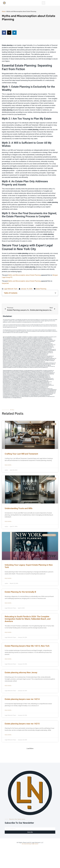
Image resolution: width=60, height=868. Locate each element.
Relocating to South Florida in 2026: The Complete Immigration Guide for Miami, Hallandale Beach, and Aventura (28, 619)
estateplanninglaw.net (16, 377)
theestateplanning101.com (26, 391)
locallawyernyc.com (17, 357)
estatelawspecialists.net (35, 374)
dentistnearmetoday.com (17, 339)
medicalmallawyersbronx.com (50, 345)
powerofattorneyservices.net (8, 386)
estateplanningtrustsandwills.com (44, 377)
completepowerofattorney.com (37, 372)
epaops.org (15, 365)
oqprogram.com (31, 338)
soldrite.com (15, 361)
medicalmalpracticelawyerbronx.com (10, 345)
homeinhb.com (5, 357)
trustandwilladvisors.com (41, 392)
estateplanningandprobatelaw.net (31, 375)
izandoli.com (17, 364)
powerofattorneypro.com (38, 385)
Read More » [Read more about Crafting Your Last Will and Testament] (8, 465)
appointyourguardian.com (49, 371)
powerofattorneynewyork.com (28, 385)
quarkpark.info (5, 368)
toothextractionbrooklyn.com (51, 358)
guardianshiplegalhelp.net (39, 382)
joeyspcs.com (11, 357)
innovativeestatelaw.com (17, 383)
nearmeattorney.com (7, 347)
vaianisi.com (5, 352)
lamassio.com (41, 363)
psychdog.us (15, 353)
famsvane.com (28, 354)
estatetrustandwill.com (29, 378)
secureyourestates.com (43, 390)
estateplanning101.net (21, 375)
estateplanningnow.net (24, 377)
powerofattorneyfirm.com (8, 385)
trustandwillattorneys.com (51, 392)
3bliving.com (10, 353)
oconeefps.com (31, 337)
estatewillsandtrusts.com (38, 378)
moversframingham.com (29, 355)
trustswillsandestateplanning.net (47, 394)
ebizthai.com (49, 348)
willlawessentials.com (43, 397)
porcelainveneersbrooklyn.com (37, 339)
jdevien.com (27, 348)
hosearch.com (5, 358)
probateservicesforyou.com (47, 389)
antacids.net (52, 341)
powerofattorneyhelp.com (17, 385)
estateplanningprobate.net (33, 377)
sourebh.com (31, 341)
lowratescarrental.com (33, 347)
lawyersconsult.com (32, 366)
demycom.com (41, 341)
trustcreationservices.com (26, 393)
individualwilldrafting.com (7, 383)
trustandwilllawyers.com (17, 393)
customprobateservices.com (48, 372)
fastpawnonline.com (6, 351)
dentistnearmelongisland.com (19, 355)
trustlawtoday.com (52, 393)
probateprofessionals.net (37, 389)
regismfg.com (39, 357)
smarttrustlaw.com (18, 391)
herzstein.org (9, 341)
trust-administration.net (22, 392)
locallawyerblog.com (18, 343)
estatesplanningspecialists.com (19, 378)
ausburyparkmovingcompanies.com (29, 356)
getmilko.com (25, 361)
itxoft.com (40, 368)
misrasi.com (30, 343)
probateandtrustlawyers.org (18, 388)
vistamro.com (12, 366)
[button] (44, 3)
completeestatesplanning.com (25, 372)
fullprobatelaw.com (12, 380)
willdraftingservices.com (7, 397)
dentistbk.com (34, 357)
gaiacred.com (28, 360)
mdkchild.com (25, 337)
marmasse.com (21, 368)
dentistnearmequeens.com (16, 347)
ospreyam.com (47, 341)
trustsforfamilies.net (25, 394)
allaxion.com (5, 346)
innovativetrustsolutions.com (41, 356)
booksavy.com (32, 348)
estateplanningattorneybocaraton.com (10, 376)
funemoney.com (6, 364)
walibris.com (49, 361)
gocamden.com (35, 344)
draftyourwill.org (21, 373)
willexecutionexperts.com (17, 397)
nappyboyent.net (40, 365)
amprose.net (40, 344)
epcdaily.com (42, 351)
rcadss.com (37, 363)
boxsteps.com (5, 353)
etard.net (53, 361)
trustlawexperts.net (35, 393)
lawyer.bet (5, 283)
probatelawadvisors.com (35, 388)
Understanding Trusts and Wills (19, 508)
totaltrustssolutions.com (7, 392)
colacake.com (45, 355)
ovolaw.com (43, 362)
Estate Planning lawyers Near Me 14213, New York (27, 646)
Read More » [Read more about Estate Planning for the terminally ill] (8, 603)
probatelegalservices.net (17, 389)
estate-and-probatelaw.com (39, 373)
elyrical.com (32, 340)
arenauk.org (13, 341)
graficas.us (26, 338)
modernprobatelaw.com (45, 383)
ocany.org (53, 366)
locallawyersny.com (7, 360)
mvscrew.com (5, 343)
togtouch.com (37, 351)
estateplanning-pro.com (12, 375)
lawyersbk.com (53, 351)
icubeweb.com (24, 357)
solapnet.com (20, 356)
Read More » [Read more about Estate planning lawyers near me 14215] (8, 735)
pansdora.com (11, 362)
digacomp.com (26, 340)
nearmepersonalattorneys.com (43, 354)
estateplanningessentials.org (33, 376)
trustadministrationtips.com (32, 392)
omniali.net (18, 341)
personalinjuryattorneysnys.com (50, 363)
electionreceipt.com (21, 363)
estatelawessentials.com (25, 374)
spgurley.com (5, 348)
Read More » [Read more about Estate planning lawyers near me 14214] (8, 710)
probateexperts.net (27, 388)
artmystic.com (48, 366)
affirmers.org (41, 364)
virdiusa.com (50, 344)
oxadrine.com (50, 352)
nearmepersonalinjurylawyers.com (38, 345)
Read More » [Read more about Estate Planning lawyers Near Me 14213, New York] (8, 659)
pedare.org (48, 337)
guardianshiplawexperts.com (8, 382)
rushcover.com (53, 337)
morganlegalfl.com (15, 384)
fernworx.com (53, 340)
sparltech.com (45, 368)
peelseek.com (29, 365)
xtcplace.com (5, 365)
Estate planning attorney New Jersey (21, 673)
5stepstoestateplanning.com (8, 371)
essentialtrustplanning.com (29, 373)
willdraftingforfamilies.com (45, 395)
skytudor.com (21, 340)
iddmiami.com (27, 368)
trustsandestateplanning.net (8, 394)
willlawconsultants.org (35, 397)
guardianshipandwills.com (40, 380)
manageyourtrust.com (36, 383)
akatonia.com (46, 353)
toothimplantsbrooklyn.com (15, 351)
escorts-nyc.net (41, 349)
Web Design (29, 844)
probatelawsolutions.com (7, 389)
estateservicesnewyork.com (8, 378)
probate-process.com (37, 386)
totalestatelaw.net (52, 391)
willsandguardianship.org (17, 398)
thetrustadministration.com (36, 391)
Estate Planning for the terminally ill (20, 592)
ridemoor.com (23, 349)
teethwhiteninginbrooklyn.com (8, 355)
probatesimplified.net (28, 390)
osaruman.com (15, 346)
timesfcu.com (47, 351)
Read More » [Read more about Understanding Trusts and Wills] (8, 521)
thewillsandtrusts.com (45, 391)
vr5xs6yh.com (18, 349)
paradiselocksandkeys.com (8, 356)
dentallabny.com (34, 354)
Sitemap (24, 844)
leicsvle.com (22, 364)
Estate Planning (41, 289)
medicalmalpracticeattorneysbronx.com (10, 363)
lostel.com (37, 368)
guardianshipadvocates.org (30, 380)
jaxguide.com (20, 346)
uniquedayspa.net (6, 366)
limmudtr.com (16, 362)
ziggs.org (49, 365)
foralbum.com (20, 353)
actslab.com (45, 339)
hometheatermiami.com (21, 365)
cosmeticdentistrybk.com (7, 339)
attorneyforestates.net (15, 372)
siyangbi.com (13, 360)
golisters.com (21, 362)
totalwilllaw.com (15, 392)
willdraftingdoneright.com (26, 395)
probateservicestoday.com (19, 390)
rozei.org (4, 341)
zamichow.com (47, 340)
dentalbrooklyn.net (45, 347)
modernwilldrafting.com (7, 384)
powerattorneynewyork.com (34, 384)
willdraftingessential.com (35, 395)
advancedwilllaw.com (40, 371)
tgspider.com (36, 341)
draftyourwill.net (14, 373)
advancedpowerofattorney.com (19, 371)
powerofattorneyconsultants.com (45, 384)
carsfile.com (15, 356)
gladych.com (26, 341)
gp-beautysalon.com (44, 352)
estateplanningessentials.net (22, 376)
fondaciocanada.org (12, 358)
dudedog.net (50, 339)
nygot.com (45, 365)
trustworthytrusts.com (7, 395)
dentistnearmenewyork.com (35, 352)
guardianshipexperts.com (7, 381)
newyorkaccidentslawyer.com (29, 362)
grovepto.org (38, 366)
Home (4, 11)
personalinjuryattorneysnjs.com (50, 349)
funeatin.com (10, 361)
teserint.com (23, 360)
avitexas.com (44, 348)
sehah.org (53, 364)
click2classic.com (19, 358)
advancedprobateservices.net (31, 371)
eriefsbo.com (18, 360)
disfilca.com (43, 366)
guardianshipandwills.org (49, 380)
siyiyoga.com (20, 361)
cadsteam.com (17, 348)
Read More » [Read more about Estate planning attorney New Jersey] (8, 686)
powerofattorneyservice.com (48, 385)
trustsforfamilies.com (17, 394)
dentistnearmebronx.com (22, 344)
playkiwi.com (50, 357)
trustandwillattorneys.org (7, 393)
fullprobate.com (6, 380)
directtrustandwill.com (7, 373)
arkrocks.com (5, 362)
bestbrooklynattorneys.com (48, 346)
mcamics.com (45, 344)
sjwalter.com (39, 347)
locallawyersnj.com (36, 343)
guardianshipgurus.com (36, 381)
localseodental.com (6, 349)
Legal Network (35, 844)
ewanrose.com (25, 366)
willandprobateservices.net (16, 395)
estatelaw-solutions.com (7, 374)
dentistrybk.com (36, 353)
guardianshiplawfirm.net (18, 382)
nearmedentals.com (50, 356)
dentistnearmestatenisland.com (37, 346)
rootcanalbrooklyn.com (25, 351)
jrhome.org (37, 364)
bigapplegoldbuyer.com (35, 360)
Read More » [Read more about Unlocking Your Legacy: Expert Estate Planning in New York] (8, 578)
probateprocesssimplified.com (27, 389)
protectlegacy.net (35, 390)
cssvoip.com (29, 346)
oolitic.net (22, 341)
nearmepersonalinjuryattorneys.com (29, 358)
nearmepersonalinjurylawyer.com (45, 338)
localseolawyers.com (24, 347)
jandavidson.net (34, 365)
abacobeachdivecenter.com (39, 340)
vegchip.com (36, 337)
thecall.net (25, 346)
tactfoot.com (16, 368)
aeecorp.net (5, 337)
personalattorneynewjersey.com (18, 338)
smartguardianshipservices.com (9, 391)
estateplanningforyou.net (7, 377)
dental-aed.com (48, 343)
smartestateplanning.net (52, 390)
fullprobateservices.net (20, 380)
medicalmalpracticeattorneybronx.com (10, 344)
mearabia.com (32, 351)
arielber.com (41, 353)
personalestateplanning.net (24, 384)
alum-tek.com (42, 343)
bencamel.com (45, 357)
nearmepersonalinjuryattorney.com (40, 361)
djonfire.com (10, 365)
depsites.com (28, 363)
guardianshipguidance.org (27, 381)
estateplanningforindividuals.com (44, 376)
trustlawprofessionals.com (43, 393)
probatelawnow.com (44, 388)
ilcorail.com (51, 353)
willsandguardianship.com (8, 398)
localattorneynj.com (48, 364)
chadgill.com (20, 337)
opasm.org (32, 363)
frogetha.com (5, 340)
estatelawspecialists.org (44, 374)
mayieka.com (10, 340)
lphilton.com (10, 346)
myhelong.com (30, 361)
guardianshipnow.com (48, 382)
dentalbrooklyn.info (38, 348)
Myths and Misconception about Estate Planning (24, 275)
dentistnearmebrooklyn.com (20, 354)
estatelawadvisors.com (16, 374)
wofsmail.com (51, 347)
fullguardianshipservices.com (48, 378)
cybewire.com (10, 352)
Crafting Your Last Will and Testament (21, 454)
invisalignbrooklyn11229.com (41, 358)
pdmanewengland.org (19, 366)
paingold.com (11, 368)
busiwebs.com (27, 364)
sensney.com (29, 339)
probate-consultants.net (28, 386)
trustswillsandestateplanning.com (35, 394)
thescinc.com (24, 339)
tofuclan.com (5, 361)
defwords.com (29, 344)
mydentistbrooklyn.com (38, 355)
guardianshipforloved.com (17, 381)
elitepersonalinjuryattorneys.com (9, 354)
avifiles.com (29, 357)
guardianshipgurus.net (44, 381)
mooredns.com (27, 352)
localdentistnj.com (42, 337)
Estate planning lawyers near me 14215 (22, 724)
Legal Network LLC (37, 843)
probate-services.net (45, 386)
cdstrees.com (32, 368)
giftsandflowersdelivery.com (13, 337)
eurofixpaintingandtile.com (28, 353)
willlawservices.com (51, 397)
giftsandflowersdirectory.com (18, 352)
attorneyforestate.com (7, 372)
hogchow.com (37, 338)
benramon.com (12, 364)
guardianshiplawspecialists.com (28, 382)
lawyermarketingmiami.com (26, 345)
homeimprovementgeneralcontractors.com (47, 360)
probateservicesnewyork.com (8, 390)
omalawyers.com (11, 348)
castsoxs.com (13, 349)
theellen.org (22, 348)
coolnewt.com (32, 364)
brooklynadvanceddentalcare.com (32, 349)
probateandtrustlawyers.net (8, 388)
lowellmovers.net (11, 343)
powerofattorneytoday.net (19, 386)
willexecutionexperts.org (26, 397)
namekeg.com (16, 340)
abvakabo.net (9, 338)
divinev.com (19, 345)
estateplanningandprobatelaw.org (43, 375)
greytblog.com (38, 362)
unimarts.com (25, 343)
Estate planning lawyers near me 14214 (22, 699)
